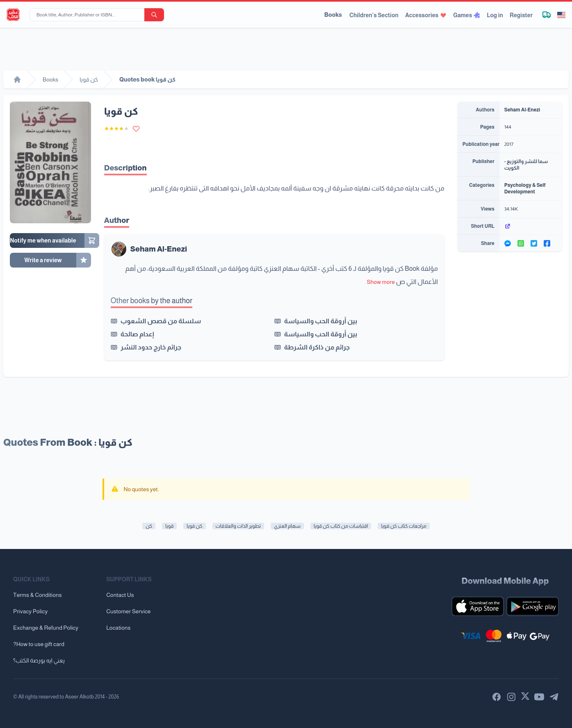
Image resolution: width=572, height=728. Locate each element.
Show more (381, 282)
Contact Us (120, 595)
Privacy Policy (30, 611)
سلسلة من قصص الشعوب (161, 321)
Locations (118, 628)
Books (333, 15)
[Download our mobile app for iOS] (478, 606)
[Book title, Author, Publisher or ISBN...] (89, 15)
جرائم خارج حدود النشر (151, 347)
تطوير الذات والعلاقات (238, 526)
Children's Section (374, 15)
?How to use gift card (39, 644)
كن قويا (194, 526)
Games (467, 15)
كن (149, 526)
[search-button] (154, 15)
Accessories (426, 15)
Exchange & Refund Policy (46, 628)
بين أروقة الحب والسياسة (321, 321)
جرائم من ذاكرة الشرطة (317, 347)
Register (521, 15)
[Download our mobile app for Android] (533, 606)
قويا (169, 526)
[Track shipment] (547, 15)
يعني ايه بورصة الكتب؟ (39, 660)
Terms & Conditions (38, 595)
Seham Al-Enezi (159, 249)
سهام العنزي (287, 526)
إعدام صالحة (137, 334)
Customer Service (128, 611)
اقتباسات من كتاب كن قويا (341, 526)
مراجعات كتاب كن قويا (403, 526)
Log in (495, 15)
